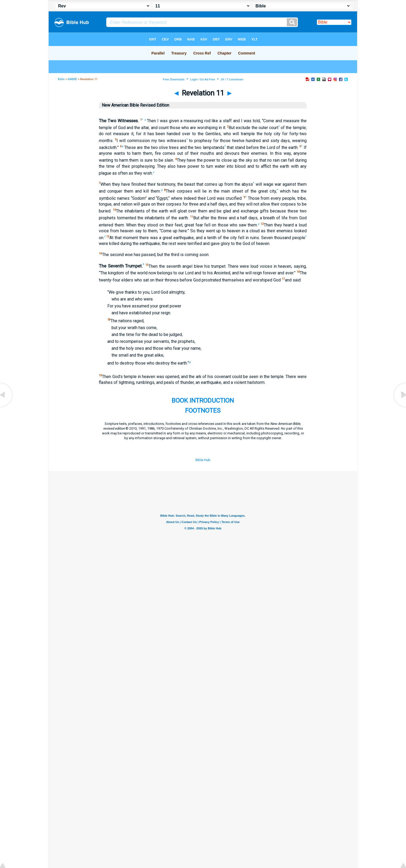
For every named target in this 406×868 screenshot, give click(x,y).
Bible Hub (203, 460)
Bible (61, 79)
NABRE (72, 79)
